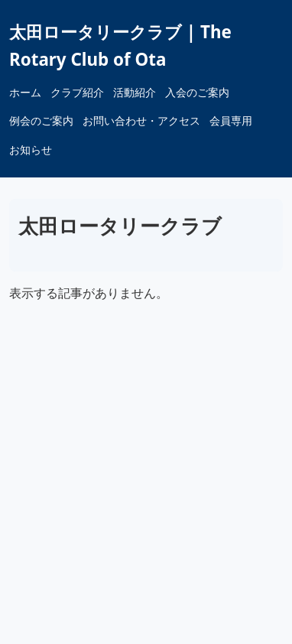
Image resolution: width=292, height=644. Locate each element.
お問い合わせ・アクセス (141, 120)
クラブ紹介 (77, 92)
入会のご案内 (197, 92)
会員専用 (231, 120)
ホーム (25, 92)
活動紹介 (135, 92)
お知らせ (31, 150)
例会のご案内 (41, 120)
